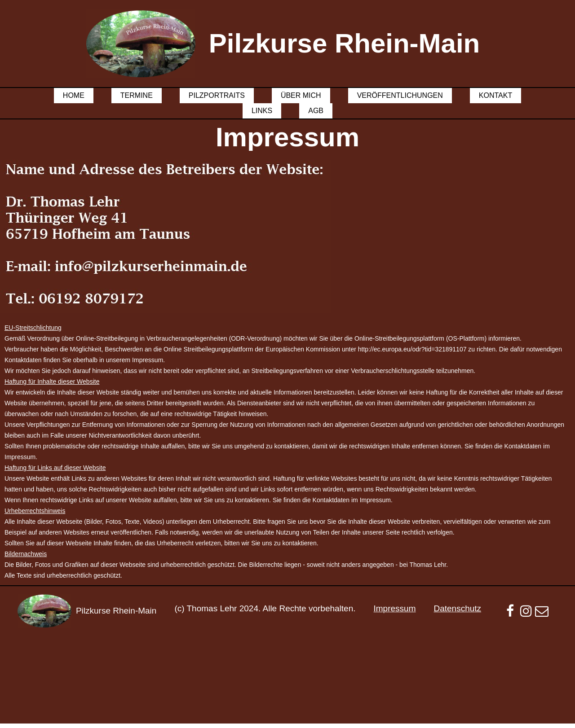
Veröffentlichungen (400, 95)
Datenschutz (457, 608)
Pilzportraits (217, 95)
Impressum (395, 608)
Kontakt (495, 95)
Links (262, 111)
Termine (137, 95)
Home (74, 95)
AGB (316, 111)
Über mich (301, 95)
